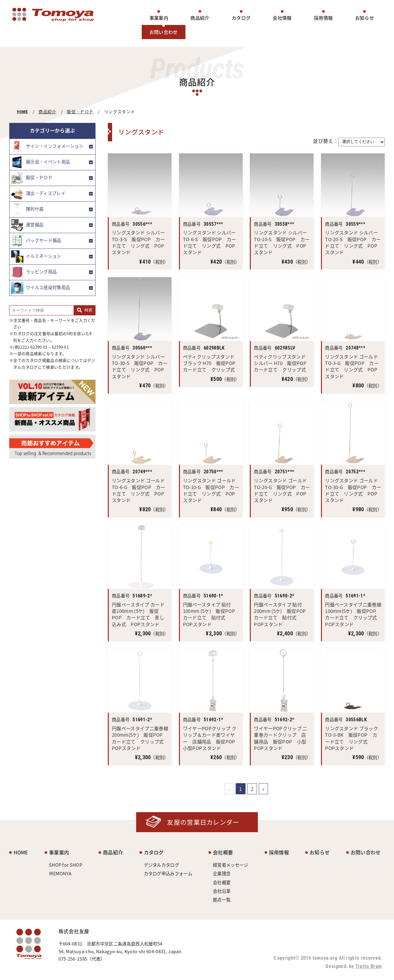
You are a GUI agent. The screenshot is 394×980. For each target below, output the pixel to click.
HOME (22, 111)
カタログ (241, 18)
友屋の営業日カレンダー (203, 822)
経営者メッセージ (231, 865)
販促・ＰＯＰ (80, 111)
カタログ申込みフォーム (168, 873)
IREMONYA (60, 873)
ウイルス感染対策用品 (41, 288)
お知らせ (365, 18)
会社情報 (282, 18)
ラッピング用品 (34, 272)
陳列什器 (27, 209)
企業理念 (222, 873)
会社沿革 (222, 891)
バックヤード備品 (36, 241)
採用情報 (323, 18)
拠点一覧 (222, 900)
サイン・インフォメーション (47, 147)
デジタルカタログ (162, 865)
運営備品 (27, 225)
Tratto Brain (369, 966)
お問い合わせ (164, 32)
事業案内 (159, 18)
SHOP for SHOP (66, 865)
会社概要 (223, 852)
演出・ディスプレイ (38, 194)
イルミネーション (36, 257)
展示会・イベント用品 (41, 162)
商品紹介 (200, 18)
